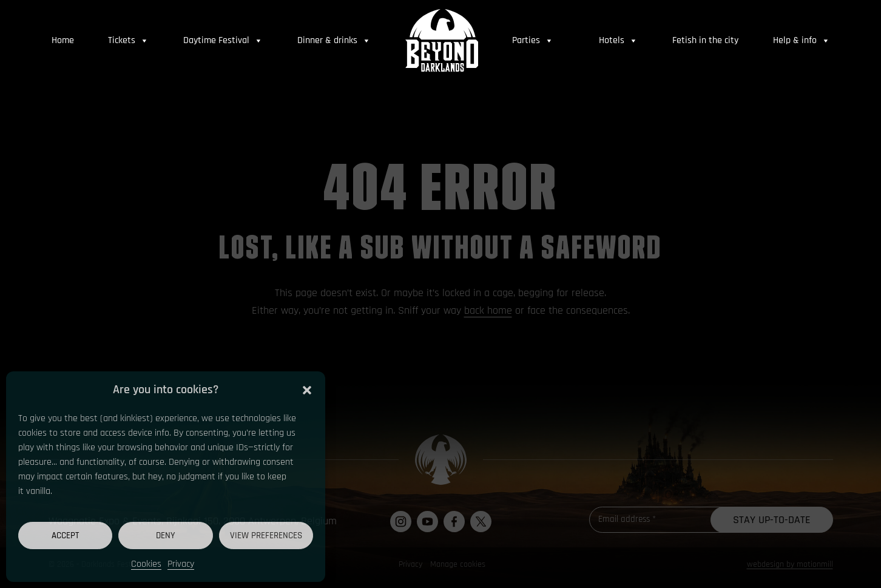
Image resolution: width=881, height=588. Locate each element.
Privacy (181, 564)
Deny (166, 536)
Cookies (146, 564)
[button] (307, 390)
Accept (65, 536)
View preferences (266, 536)
